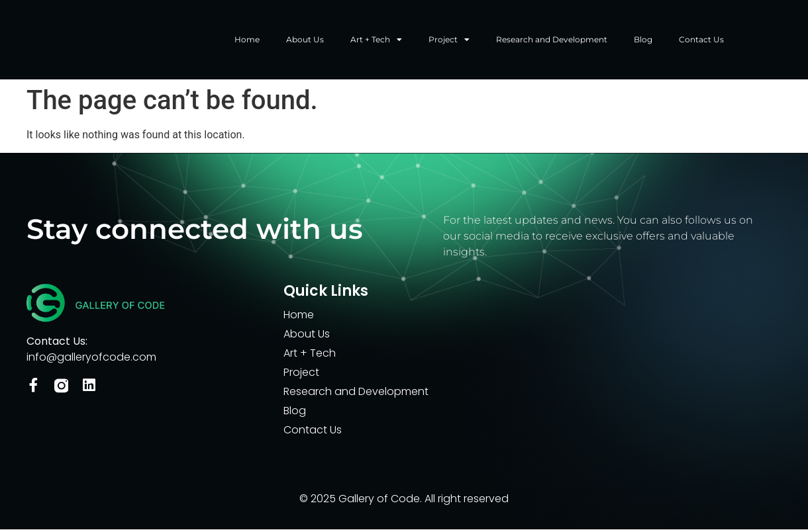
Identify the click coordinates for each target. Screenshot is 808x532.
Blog (643, 41)
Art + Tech (376, 41)
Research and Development (552, 41)
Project (449, 41)
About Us (305, 41)
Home (247, 41)
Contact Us (701, 41)
